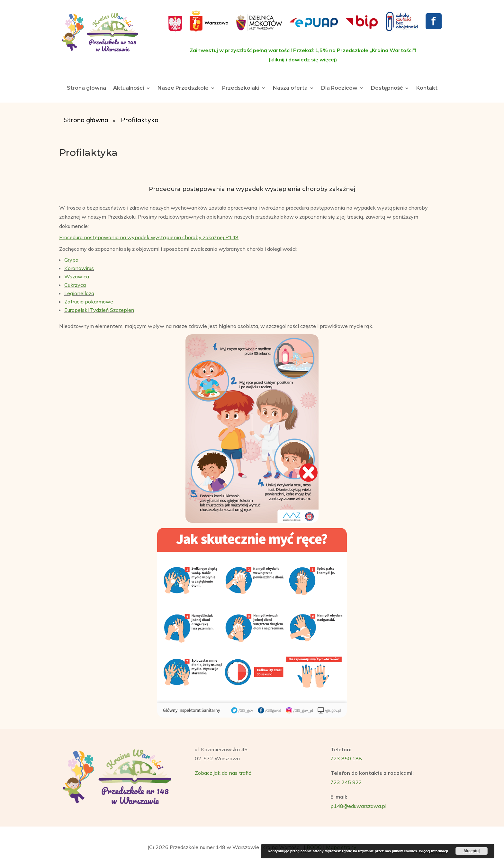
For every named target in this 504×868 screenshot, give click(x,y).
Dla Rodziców (339, 88)
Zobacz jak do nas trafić (223, 773)
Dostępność (387, 88)
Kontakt (427, 88)
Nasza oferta (290, 88)
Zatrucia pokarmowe (89, 302)
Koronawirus (79, 268)
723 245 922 (346, 782)
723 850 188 (346, 758)
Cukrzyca (75, 285)
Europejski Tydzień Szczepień (99, 310)
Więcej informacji (434, 851)
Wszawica (77, 276)
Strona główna (86, 88)
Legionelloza (79, 293)
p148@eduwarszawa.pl (358, 806)
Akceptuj (472, 851)
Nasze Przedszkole (183, 88)
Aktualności (129, 88)
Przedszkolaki (241, 88)
